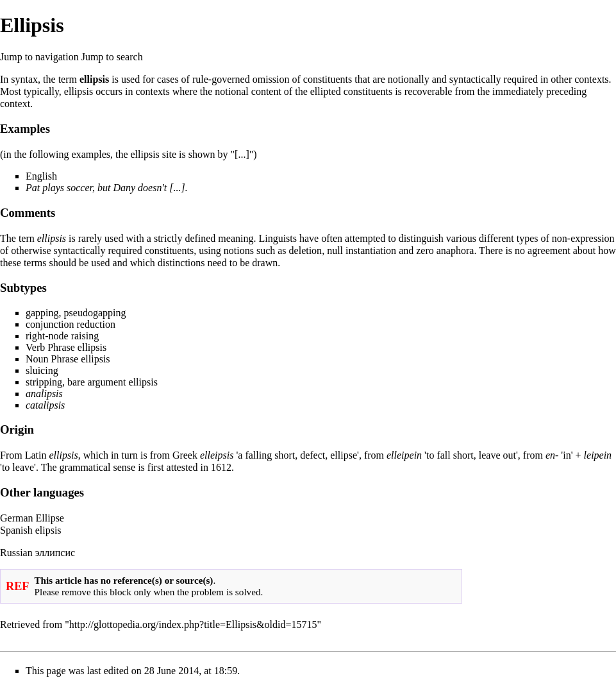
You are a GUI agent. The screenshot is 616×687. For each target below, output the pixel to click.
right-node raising (62, 336)
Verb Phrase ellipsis (66, 347)
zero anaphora (445, 250)
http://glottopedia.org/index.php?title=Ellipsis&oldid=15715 (193, 624)
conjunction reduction (71, 324)
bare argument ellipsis (112, 382)
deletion (306, 250)
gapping (42, 313)
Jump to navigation (39, 57)
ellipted (326, 91)
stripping (44, 382)
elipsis (48, 530)
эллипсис (55, 553)
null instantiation (362, 250)
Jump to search (112, 57)
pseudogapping (95, 313)
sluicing (42, 370)
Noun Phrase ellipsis (68, 359)
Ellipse (50, 518)
